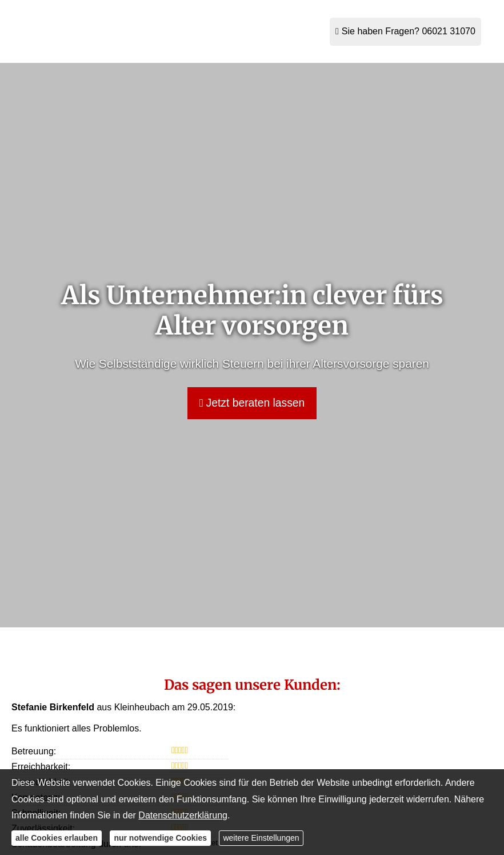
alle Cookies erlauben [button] (57, 838)
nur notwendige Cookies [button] (160, 838)
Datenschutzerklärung (183, 815)
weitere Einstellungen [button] (261, 838)
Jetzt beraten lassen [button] (252, 403)
